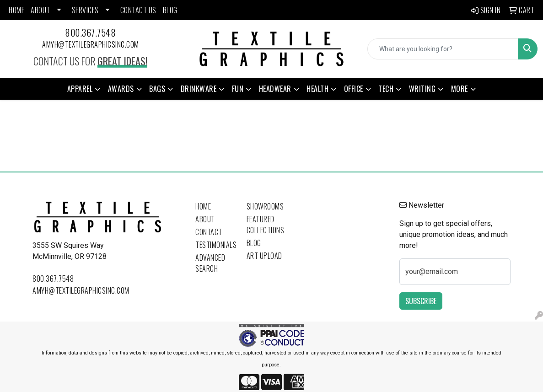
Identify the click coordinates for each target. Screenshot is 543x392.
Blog (254, 243)
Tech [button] (386, 89)
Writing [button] (422, 89)
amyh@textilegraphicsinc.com (91, 44)
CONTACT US (138, 10)
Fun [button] (238, 89)
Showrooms (265, 206)
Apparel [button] (80, 89)
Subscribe (421, 301)
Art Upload (264, 256)
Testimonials (215, 245)
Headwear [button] (275, 89)
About (205, 219)
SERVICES (85, 10)
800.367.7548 (90, 32)
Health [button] (317, 89)
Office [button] (354, 89)
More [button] (460, 89)
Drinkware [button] (199, 89)
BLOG (170, 10)
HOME (16, 10)
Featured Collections (266, 225)
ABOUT (40, 10)
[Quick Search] (443, 49)
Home (203, 206)
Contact (209, 232)
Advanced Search (210, 263)
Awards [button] (121, 89)
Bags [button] (157, 89)
